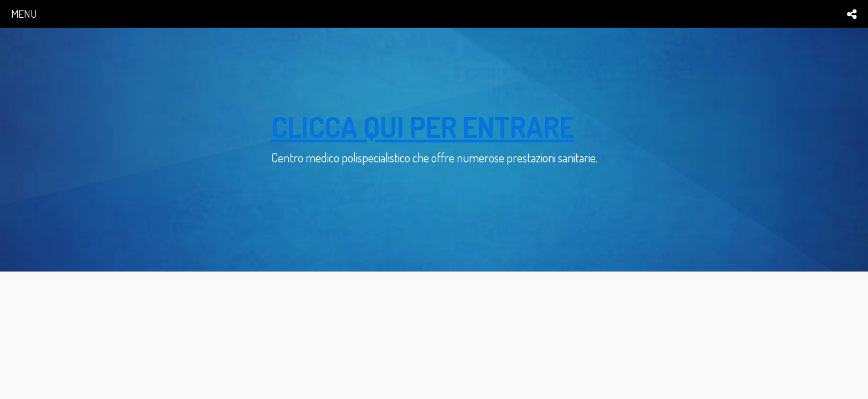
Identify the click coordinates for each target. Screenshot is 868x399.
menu (24, 14)
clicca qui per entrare (423, 127)
